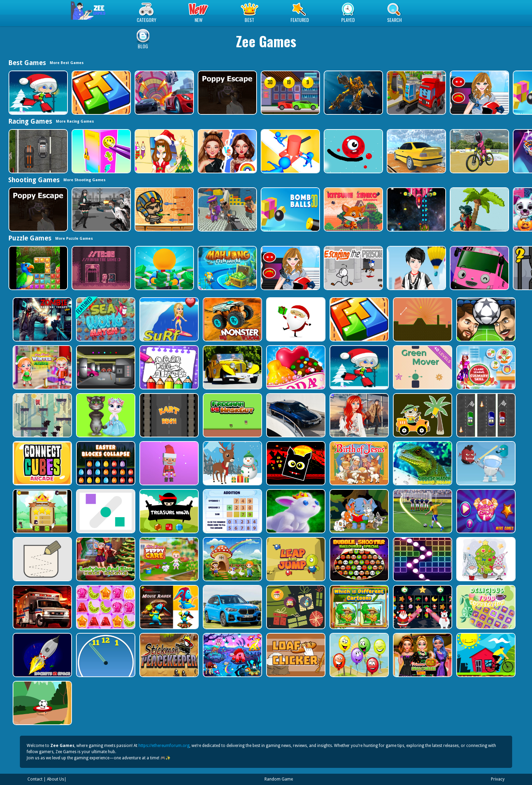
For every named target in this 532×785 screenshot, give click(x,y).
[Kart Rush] (168, 415)
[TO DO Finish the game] (101, 268)
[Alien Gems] (485, 463)
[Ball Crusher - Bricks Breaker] (422, 559)
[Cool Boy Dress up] (416, 268)
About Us (55, 779)
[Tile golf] (422, 319)
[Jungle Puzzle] (38, 268)
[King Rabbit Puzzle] (295, 511)
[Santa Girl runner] (38, 93)
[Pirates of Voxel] (479, 209)
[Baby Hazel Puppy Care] (168, 559)
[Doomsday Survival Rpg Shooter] (101, 209)
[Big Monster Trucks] (232, 319)
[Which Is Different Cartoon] (358, 607)
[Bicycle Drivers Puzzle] (485, 655)
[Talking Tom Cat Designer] (105, 415)
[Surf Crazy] (168, 319)
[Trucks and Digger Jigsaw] (416, 93)
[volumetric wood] (101, 93)
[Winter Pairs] (422, 607)
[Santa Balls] (168, 463)
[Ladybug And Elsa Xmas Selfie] (105, 559)
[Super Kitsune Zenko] (353, 209)
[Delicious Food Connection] (485, 607)
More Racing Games (75, 121)
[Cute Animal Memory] (358, 511)
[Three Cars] (485, 415)
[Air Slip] (105, 511)
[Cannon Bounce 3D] (290, 209)
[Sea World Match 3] (105, 319)
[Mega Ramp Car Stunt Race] (164, 93)
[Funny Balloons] (358, 655)
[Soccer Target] (42, 703)
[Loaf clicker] (295, 655)
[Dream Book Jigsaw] (232, 655)
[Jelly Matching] (105, 607)
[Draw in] (42, 559)
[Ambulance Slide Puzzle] (42, 607)
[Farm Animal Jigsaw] (232, 559)
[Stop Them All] (290, 151)
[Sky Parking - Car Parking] (416, 151)
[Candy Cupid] (295, 367)
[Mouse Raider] (168, 607)
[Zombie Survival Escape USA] (42, 319)
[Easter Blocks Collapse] (105, 463)
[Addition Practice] (232, 511)
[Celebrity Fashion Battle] (227, 151)
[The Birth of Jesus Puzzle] (358, 463)
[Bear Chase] (42, 415)
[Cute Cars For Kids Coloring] (422, 415)
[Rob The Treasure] (105, 367)
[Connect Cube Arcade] (42, 463)
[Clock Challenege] (105, 655)
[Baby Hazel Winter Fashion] (42, 367)
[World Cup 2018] (422, 511)
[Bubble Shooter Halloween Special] (358, 559)
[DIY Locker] (101, 151)
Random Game (279, 779)
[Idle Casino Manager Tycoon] (164, 268)
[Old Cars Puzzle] (232, 367)
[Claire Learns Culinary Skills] (485, 367)
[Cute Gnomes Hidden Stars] (485, 559)
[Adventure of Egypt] (164, 209)
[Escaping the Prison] (353, 268)
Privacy (498, 779)
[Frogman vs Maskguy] (232, 415)
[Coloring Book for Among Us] (168, 367)
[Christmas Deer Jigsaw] (232, 463)
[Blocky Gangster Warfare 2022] (227, 209)
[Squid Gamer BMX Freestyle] (479, 151)
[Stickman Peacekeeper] (168, 655)
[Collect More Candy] (485, 511)
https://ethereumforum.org (164, 746)
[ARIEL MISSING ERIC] (358, 415)
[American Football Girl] (479, 93)
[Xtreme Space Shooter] (416, 209)
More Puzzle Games (74, 239)
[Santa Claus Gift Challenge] (295, 319)
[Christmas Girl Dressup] (164, 151)
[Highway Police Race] (38, 151)
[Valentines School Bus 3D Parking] (479, 268)
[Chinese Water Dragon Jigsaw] (422, 463)
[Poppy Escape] (227, 93)
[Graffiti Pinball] (353, 151)
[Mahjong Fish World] (227, 268)
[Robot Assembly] (353, 93)
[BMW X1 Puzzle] (232, 607)
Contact (35, 779)
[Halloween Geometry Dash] (295, 463)
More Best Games (67, 63)
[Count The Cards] (295, 607)
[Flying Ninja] (42, 511)
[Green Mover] (422, 367)
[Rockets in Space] (42, 655)
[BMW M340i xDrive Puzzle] (295, 415)
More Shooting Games (84, 180)
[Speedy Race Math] (290, 93)
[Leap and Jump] (295, 559)
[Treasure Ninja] (168, 511)
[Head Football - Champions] (485, 319)
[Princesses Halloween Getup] (422, 655)
